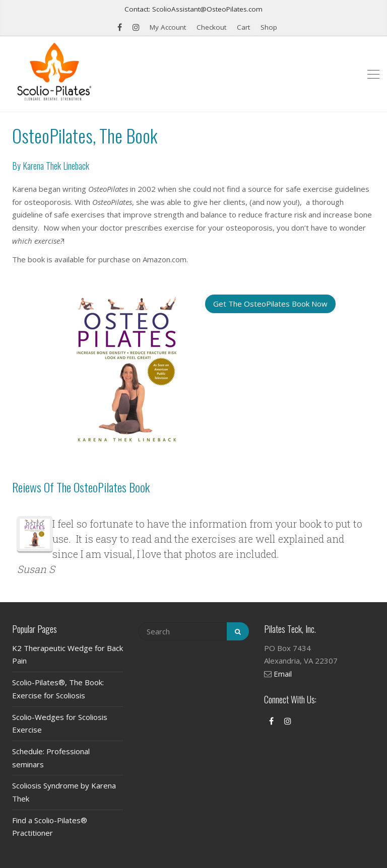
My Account (168, 27)
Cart (243, 27)
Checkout (211, 27)
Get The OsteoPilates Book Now (270, 304)
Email (283, 674)
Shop (269, 27)
